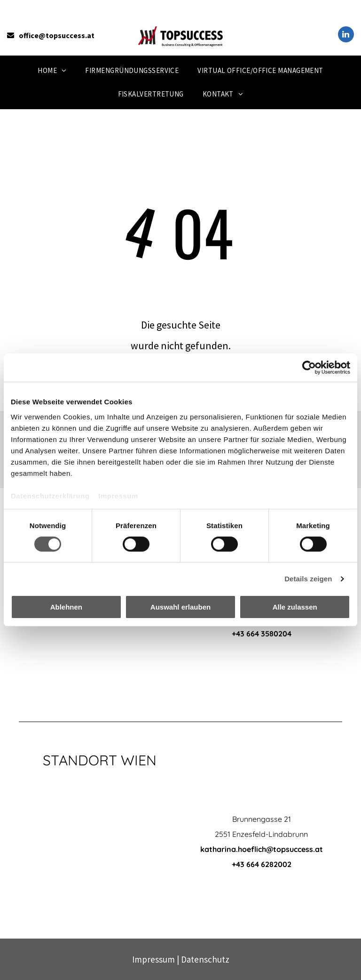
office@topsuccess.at (57, 35)
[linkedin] (346, 36)
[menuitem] (52, 71)
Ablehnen (66, 607)
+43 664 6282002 (262, 864)
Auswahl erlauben (180, 607)
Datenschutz (205, 959)
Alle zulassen (295, 607)
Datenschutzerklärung (50, 495)
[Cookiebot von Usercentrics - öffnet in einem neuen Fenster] (309, 368)
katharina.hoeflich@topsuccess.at (262, 849)
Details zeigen (308, 579)
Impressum (118, 495)
